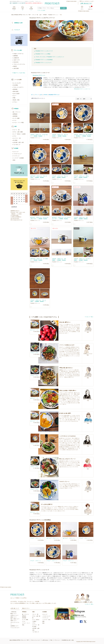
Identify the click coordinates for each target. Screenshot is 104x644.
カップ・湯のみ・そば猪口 (19, 134)
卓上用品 (15, 140)
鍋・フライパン (17, 112)
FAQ (51, 640)
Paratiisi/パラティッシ (53, 15)
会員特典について (14, 626)
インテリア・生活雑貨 (18, 158)
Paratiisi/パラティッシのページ (82, 89)
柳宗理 (15, 66)
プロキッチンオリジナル (19, 64)
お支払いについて (14, 615)
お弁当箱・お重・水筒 (18, 142)
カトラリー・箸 (17, 138)
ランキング (17, 30)
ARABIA (45, 15)
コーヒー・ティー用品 (18, 123)
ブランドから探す (18, 50)
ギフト (82, 9)
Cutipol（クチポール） (19, 54)
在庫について (13, 621)
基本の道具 (16, 91)
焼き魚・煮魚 (16, 100)
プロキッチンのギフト (18, 87)
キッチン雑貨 (16, 118)
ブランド (37, 95)
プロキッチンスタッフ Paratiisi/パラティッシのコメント (50, 57)
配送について (13, 614)
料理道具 (14, 9)
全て (32, 95)
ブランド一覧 (35, 15)
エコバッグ (16, 152)
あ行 (41, 15)
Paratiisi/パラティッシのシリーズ (44, 51)
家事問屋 (15, 56)
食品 (14, 160)
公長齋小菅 (16, 58)
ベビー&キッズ (17, 145)
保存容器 (15, 89)
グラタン (15, 102)
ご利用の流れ (13, 612)
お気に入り (90, 8)
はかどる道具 (16, 94)
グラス (15, 136)
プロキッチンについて (36, 640)
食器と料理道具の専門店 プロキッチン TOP (21, 15)
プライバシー (57, 640)
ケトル (15, 120)
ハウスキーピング (17, 154)
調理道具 (15, 114)
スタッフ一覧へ (90, 317)
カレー (15, 96)
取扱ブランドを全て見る (19, 73)
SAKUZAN (16, 62)
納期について (13, 617)
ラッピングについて (15, 628)
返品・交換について (15, 619)
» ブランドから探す (41, 10)
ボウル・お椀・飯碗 (18, 132)
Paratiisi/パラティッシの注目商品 (44, 60)
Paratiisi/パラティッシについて (44, 63)
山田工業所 (16, 68)
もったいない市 (17, 83)
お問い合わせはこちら (86, 3)
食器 (23, 9)
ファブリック (16, 156)
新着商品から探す (19, 23)
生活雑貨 (31, 9)
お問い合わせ (45, 640)
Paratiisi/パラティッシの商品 (43, 54)
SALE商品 (15, 85)
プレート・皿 (16, 130)
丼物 (14, 98)
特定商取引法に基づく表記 (68, 640)
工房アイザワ (16, 60)
